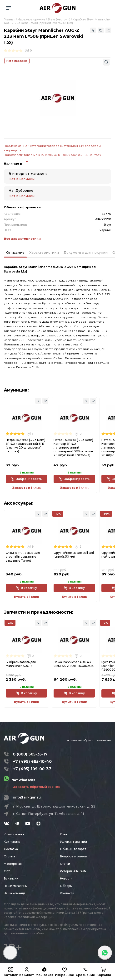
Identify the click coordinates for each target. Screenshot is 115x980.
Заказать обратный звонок (36, 787)
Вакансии (11, 878)
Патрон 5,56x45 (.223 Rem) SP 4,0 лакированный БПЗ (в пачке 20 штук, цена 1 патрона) (25, 446)
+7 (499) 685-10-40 (32, 762)
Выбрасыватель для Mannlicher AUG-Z (21, 664)
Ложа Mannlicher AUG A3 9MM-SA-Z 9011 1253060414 (74, 664)
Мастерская (13, 864)
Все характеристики (22, 239)
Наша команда (15, 893)
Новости (66, 878)
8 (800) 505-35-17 (30, 754)
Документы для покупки (86, 253)
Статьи (65, 864)
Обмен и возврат (73, 849)
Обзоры (66, 886)
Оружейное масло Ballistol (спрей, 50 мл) (74, 555)
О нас (64, 834)
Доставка (11, 849)
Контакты (67, 893)
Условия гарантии (73, 842)
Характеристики (44, 253)
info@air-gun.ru (27, 797)
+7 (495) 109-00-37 (32, 769)
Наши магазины (16, 886)
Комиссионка (14, 834)
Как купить (12, 842)
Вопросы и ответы (74, 856)
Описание (15, 253)
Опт (7, 871)
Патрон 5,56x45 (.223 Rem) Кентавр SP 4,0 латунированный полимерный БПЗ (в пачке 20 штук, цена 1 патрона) (73, 448)
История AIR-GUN (73, 871)
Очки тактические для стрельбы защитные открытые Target (23, 557)
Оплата (9, 856)
